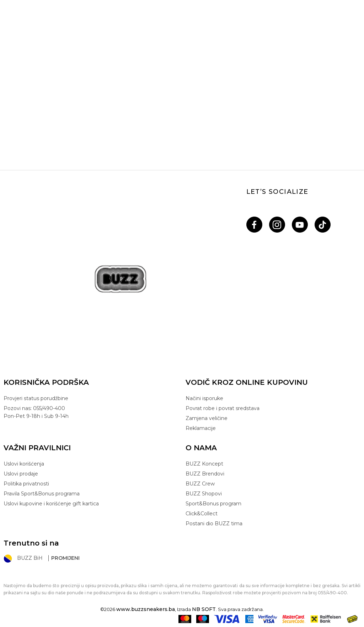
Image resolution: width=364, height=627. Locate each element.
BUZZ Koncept (204, 464)
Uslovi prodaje (21, 474)
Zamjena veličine (207, 418)
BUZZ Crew (200, 484)
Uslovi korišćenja (24, 464)
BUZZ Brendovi (205, 474)
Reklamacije (201, 428)
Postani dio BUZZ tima (214, 524)
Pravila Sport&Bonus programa (42, 494)
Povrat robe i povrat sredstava (223, 408)
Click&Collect (202, 514)
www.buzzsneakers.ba (146, 609)
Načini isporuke (204, 398)
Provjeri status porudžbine (36, 398)
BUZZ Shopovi (204, 494)
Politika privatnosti (26, 484)
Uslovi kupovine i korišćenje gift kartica (51, 504)
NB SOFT (204, 609)
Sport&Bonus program (213, 504)
